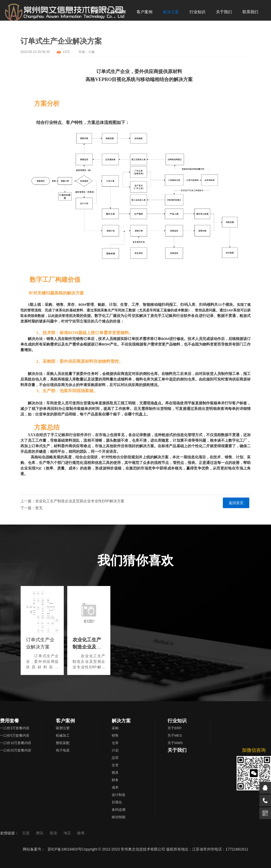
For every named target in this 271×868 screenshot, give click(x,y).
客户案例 (65, 721)
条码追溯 (119, 810)
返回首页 (236, 503)
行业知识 (177, 721)
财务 (115, 780)
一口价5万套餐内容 (15, 735)
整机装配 (63, 743)
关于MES (175, 735)
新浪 (54, 833)
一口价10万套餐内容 (16, 743)
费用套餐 (10, 721)
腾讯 (40, 833)
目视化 (117, 802)
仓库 (115, 743)
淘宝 (68, 833)
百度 (26, 833)
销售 (115, 735)
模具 (115, 773)
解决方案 (121, 721)
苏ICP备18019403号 (65, 849)
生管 (115, 765)
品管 (115, 758)
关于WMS (175, 743)
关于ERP (175, 728)
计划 (115, 750)
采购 (115, 728)
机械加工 (63, 735)
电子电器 (63, 750)
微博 (81, 833)
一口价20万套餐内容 (16, 750)
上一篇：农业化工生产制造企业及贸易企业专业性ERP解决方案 (72, 501)
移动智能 (119, 817)
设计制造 (119, 795)
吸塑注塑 (63, 728)
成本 (115, 787)
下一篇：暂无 (31, 508)
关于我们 (177, 750)
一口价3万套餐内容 (15, 728)
